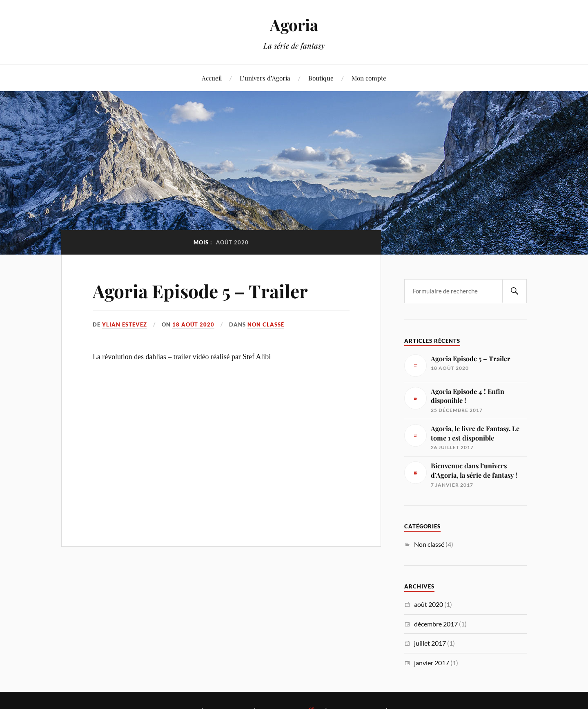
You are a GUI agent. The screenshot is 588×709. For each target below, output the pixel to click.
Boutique (321, 78)
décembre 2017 (436, 624)
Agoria (294, 25)
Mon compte (369, 78)
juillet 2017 (430, 643)
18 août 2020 (193, 324)
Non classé (266, 324)
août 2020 (429, 604)
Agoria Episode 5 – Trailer (200, 291)
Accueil (212, 78)
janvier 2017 (432, 663)
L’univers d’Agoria (265, 78)
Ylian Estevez (125, 324)
